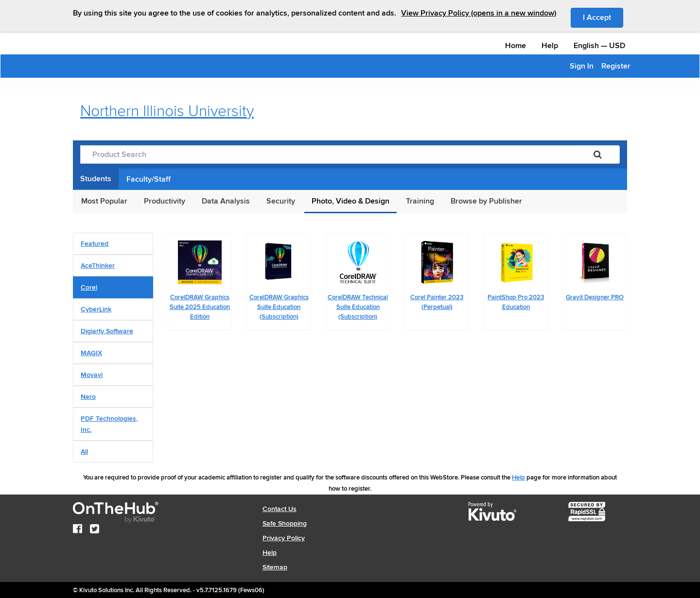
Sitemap (275, 567)
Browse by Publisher (486, 201)
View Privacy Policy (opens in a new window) (479, 13)
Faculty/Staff (149, 179)
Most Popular (104, 201)
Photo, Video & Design (350, 201)
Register (616, 66)
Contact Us (280, 509)
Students (96, 179)
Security (281, 201)
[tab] (113, 244)
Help (550, 46)
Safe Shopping (285, 523)
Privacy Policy (284, 538)
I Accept (603, 17)
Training (420, 201)
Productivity (165, 201)
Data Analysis (226, 201)
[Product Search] (328, 154)
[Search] (598, 154)
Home (516, 46)
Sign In (582, 66)
